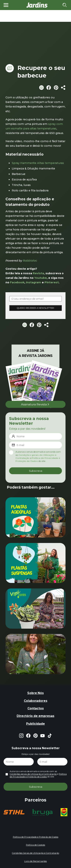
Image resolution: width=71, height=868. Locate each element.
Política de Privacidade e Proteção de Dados (38, 775)
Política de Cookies (35, 845)
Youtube (41, 278)
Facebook (17, 282)
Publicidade (35, 724)
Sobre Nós (35, 693)
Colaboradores (36, 701)
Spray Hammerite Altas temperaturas (38, 163)
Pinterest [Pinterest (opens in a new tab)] (52, 282)
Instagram (34, 282)
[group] (14, 812)
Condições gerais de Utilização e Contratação (33, 774)
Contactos (36, 708)
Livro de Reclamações (35, 861)
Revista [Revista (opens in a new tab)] (38, 273)
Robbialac (30, 261)
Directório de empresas (35, 716)
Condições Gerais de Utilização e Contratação (35, 853)
